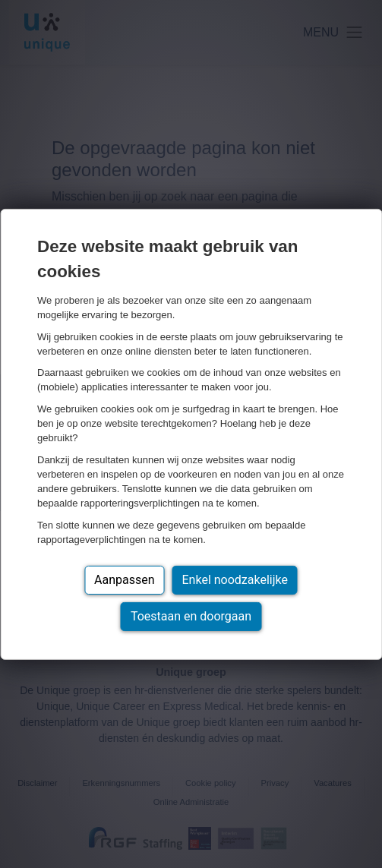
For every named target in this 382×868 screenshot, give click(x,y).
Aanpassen (125, 580)
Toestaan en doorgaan (191, 616)
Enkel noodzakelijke (235, 580)
